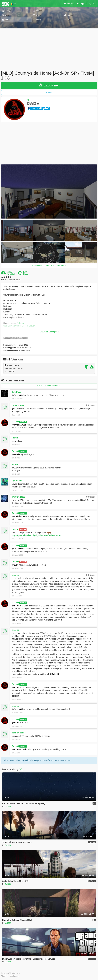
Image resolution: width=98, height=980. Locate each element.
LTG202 (15, 529)
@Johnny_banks (20, 749)
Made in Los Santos (10, 976)
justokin (16, 575)
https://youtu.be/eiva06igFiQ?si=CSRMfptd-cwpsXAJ (36, 535)
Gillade (25, 274)
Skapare (23, 422)
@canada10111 (19, 425)
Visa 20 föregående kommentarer (49, 386)
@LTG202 (16, 549)
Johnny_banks (19, 733)
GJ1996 (15, 422)
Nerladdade (11, 274)
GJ (29, 100)
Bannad (23, 529)
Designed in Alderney (10, 973)
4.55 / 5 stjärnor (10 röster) (11, 280)
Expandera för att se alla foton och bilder (49, 266)
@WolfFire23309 (19, 516)
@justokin (16, 606)
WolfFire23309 (18, 497)
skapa (37, 760)
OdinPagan (17, 392)
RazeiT (15, 438)
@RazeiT (16, 454)
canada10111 (18, 405)
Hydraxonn (17, 481)
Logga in (25, 760)
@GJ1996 (16, 395)
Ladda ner (49, 85)
